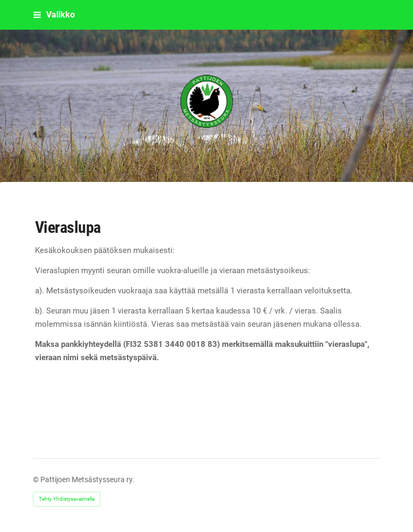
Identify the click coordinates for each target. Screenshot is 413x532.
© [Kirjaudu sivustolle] (37, 479)
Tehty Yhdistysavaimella (67, 499)
